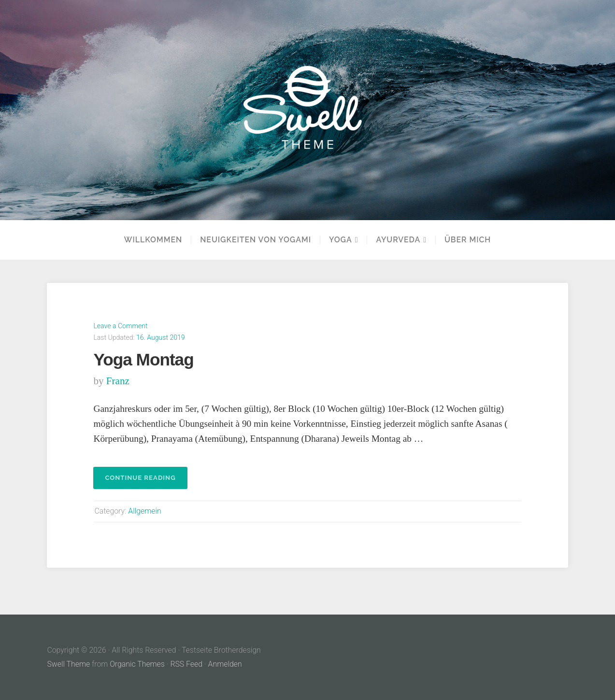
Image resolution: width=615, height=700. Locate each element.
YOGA (341, 240)
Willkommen (153, 240)
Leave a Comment (120, 326)
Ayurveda (398, 240)
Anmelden (225, 664)
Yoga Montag (143, 359)
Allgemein (144, 511)
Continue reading (146, 481)
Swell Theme (68, 664)
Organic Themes (137, 664)
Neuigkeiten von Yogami (256, 240)
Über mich (468, 240)
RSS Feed (186, 664)
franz (118, 381)
